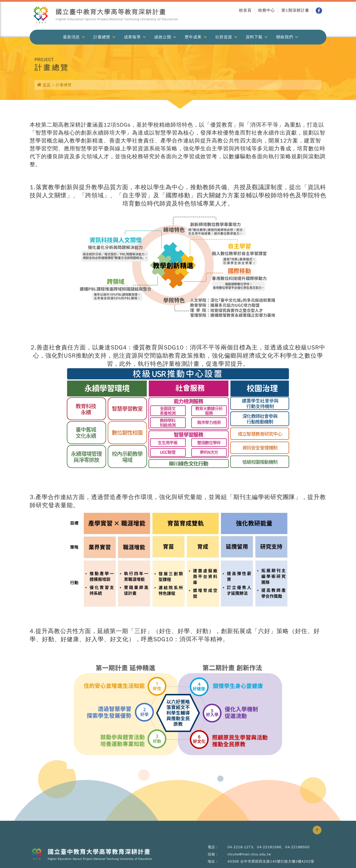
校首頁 (245, 10)
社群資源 (224, 37)
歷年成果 (193, 37)
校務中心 (267, 10)
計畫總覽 (102, 37)
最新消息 (71, 37)
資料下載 (254, 37)
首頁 (47, 85)
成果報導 (132, 37)
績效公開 (163, 37)
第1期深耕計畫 (295, 10)
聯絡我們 (285, 37)
